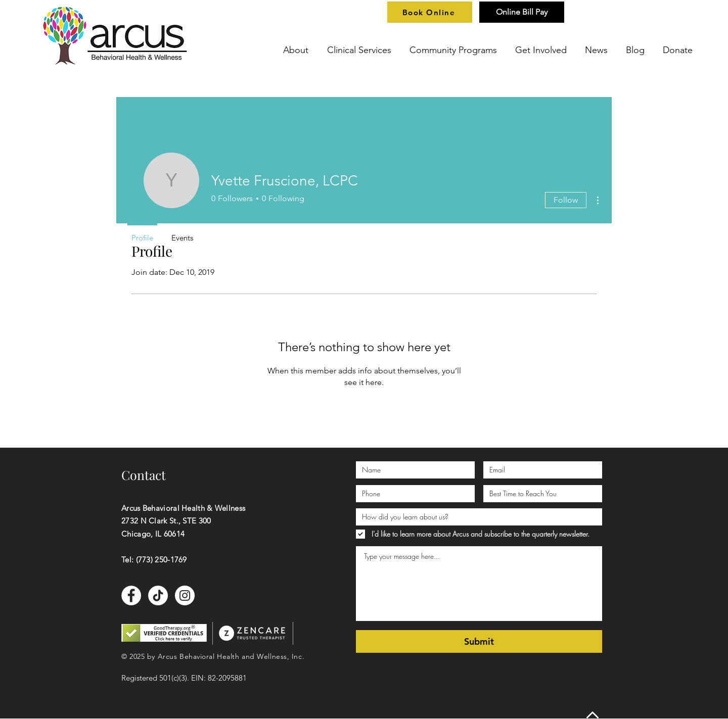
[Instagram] (185, 595)
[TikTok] (158, 595)
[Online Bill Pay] (522, 12)
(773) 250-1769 (162, 560)
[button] (298, 50)
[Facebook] (131, 595)
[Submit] (479, 641)
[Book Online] (430, 12)
